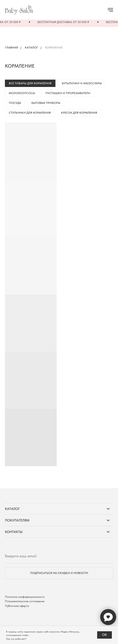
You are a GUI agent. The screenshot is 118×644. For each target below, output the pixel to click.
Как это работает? (16, 639)
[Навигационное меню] (110, 10)
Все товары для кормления (30, 83)
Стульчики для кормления (30, 113)
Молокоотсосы (22, 93)
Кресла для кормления (79, 113)
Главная (11, 48)
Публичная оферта (17, 606)
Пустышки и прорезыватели (68, 93)
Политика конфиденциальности (25, 597)
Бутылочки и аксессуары (82, 83)
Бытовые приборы (46, 103)
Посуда (15, 103)
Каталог (31, 48)
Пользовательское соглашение (25, 601)
